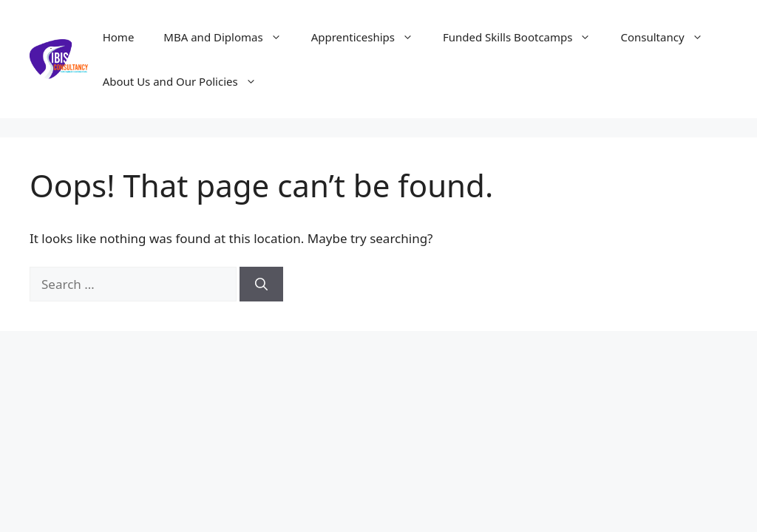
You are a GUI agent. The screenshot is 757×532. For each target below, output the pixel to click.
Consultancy (669, 37)
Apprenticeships (370, 37)
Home (119, 37)
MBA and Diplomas (230, 37)
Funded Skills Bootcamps (524, 37)
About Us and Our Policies (187, 81)
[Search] (261, 284)
